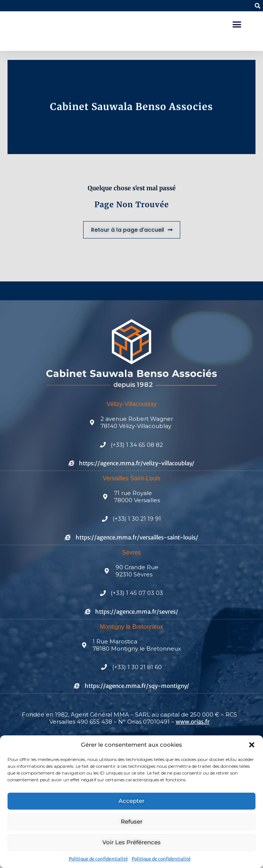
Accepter (131, 801)
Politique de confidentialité (98, 859)
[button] (252, 745)
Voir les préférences (131, 842)
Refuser (132, 821)
